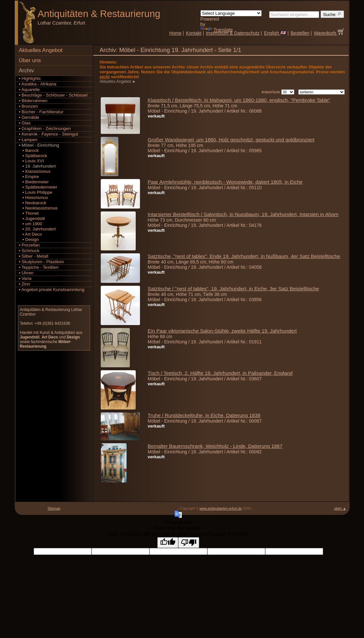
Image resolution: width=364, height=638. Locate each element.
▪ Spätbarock (33, 156)
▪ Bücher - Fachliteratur (41, 112)
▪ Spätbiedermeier (38, 187)
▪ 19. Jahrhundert (37, 166)
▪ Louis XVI (32, 161)
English (275, 33)
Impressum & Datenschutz (233, 33)
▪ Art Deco (31, 234)
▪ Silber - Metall (34, 256)
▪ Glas (25, 123)
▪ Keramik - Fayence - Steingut (49, 134)
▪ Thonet (29, 213)
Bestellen (300, 33)
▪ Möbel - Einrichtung (39, 145)
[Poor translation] (189, 543)
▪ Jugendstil (32, 219)
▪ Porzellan (29, 245)
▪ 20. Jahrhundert (37, 229)
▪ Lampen (28, 140)
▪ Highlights (30, 78)
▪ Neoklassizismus (38, 208)
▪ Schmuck (29, 251)
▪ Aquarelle (29, 90)
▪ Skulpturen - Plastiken (42, 262)
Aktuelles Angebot (41, 50)
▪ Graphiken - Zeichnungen (45, 128)
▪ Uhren (26, 273)
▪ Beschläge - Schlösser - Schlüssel (53, 95)
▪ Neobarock (33, 203)
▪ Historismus (34, 198)
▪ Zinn (25, 284)
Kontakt (193, 33)
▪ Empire (29, 177)
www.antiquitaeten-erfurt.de (221, 508)
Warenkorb (329, 33)
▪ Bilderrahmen (33, 101)
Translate (217, 30)
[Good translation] (168, 543)
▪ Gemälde (29, 117)
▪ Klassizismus (35, 171)
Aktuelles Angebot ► (119, 82)
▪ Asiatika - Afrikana (38, 84)
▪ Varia (25, 278)
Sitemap (54, 508)
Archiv (26, 71)
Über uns (30, 60)
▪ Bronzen (28, 106)
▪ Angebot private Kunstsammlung (52, 290)
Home (175, 33)
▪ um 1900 (31, 224)
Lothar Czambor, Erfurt (61, 23)
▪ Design (29, 239)
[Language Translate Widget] (231, 13)
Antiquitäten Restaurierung (99, 14)
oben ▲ (340, 508)
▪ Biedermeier (34, 182)
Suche (332, 14)
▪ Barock (29, 150)
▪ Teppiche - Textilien (39, 267)
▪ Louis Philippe (36, 192)
